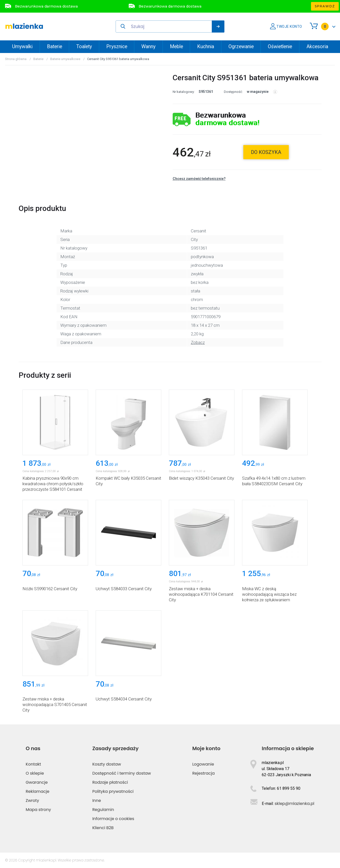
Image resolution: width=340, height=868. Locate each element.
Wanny (148, 47)
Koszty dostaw (107, 764)
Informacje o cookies (113, 819)
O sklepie (35, 773)
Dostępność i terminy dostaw (122, 773)
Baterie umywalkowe (65, 59)
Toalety (84, 47)
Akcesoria (317, 47)
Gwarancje (37, 782)
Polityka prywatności (113, 791)
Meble (176, 47)
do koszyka (266, 152)
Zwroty (32, 801)
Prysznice (117, 47)
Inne (97, 801)
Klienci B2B (103, 828)
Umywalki (22, 47)
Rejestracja (204, 773)
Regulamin (103, 810)
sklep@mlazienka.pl (294, 804)
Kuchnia (206, 47)
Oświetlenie (280, 47)
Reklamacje (38, 791)
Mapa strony (38, 810)
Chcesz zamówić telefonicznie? (199, 179)
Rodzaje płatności (110, 782)
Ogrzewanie (241, 47)
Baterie (55, 47)
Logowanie (203, 764)
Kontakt (33, 764)
